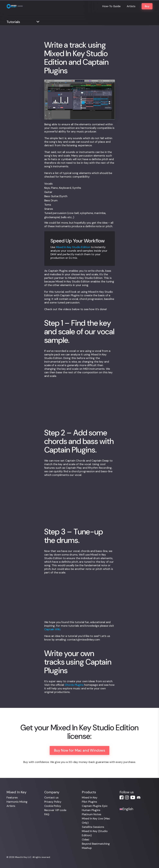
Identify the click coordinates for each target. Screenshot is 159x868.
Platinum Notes (91, 814)
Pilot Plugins (89, 802)
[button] (24, 22)
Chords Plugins (74, 685)
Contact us (51, 798)
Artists (131, 6)
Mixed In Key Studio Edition (73, 247)
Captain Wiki (52, 629)
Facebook (122, 797)
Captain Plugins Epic (95, 806)
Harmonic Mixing (17, 802)
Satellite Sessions (93, 827)
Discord (139, 797)
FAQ (47, 814)
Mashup (87, 848)
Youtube (133, 797)
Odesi (85, 840)
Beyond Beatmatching (96, 844)
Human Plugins (91, 810)
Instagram (127, 797)
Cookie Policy (53, 806)
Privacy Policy (53, 802)
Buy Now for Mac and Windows (79, 750)
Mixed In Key (90, 798)
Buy (147, 6)
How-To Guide (111, 6)
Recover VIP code (55, 810)
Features (12, 798)
